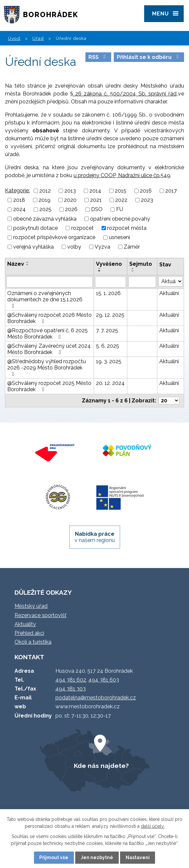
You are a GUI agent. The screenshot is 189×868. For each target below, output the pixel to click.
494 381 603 (104, 680)
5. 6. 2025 (108, 346)
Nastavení (138, 857)
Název (16, 264)
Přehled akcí (29, 633)
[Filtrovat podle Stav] (171, 281)
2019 (45, 200)
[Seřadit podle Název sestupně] (28, 265)
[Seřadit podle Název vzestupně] (28, 262)
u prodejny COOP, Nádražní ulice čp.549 (122, 175)
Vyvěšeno (109, 264)
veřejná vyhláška (33, 247)
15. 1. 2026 (108, 293)
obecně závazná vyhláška (45, 219)
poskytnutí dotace (35, 228)
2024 (19, 210)
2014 (95, 191)
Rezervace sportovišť (40, 615)
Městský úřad (31, 606)
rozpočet (82, 228)
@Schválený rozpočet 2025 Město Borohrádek (49, 386)
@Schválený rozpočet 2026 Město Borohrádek (49, 318)
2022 (121, 200)
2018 (19, 200)
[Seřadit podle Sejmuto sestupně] (133, 271)
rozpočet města (127, 228)
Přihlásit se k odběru (149, 57)
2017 (171, 191)
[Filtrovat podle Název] (49, 282)
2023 (147, 200)
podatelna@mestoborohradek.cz (96, 698)
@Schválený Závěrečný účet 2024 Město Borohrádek (49, 349)
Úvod (14, 38)
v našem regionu (95, 537)
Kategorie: (17, 190)
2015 (121, 191)
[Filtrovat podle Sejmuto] (142, 282)
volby (74, 247)
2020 (70, 200)
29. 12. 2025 (110, 315)
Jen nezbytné (97, 857)
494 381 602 (71, 680)
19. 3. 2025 (109, 361)
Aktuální (169, 293)
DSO (97, 210)
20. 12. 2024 (110, 383)
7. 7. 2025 (107, 330)
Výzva (102, 247)
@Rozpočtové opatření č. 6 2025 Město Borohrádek (47, 334)
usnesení (119, 238)
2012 (45, 191)
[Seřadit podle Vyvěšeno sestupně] (100, 271)
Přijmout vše (54, 857)
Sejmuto (141, 264)
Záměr (132, 247)
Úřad (38, 38)
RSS (98, 57)
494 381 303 (71, 689)
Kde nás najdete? (101, 766)
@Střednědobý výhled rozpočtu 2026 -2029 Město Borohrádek (47, 367)
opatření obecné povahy (120, 219)
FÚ (120, 210)
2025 (45, 210)
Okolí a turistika (33, 642)
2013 (70, 191)
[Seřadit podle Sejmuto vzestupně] (133, 268)
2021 (96, 200)
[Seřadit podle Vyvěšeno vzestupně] (100, 268)
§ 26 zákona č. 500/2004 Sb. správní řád (123, 94)
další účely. (153, 826)
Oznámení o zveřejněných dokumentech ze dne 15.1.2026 (45, 299)
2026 (71, 210)
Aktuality (25, 624)
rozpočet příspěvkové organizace (54, 238)
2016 (146, 191)
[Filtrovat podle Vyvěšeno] (110, 282)
